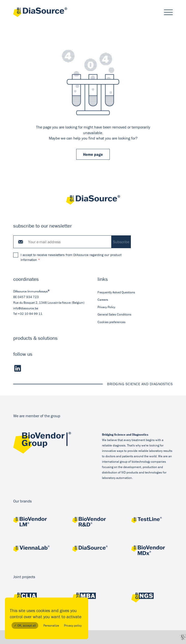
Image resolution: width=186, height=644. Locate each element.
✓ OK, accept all (25, 625)
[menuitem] (135, 292)
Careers (103, 300)
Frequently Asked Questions (116, 292)
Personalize (51, 625)
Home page (93, 154)
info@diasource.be (26, 308)
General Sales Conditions (114, 314)
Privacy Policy (106, 307)
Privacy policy (73, 625)
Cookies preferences (112, 322)
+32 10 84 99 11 (30, 314)
